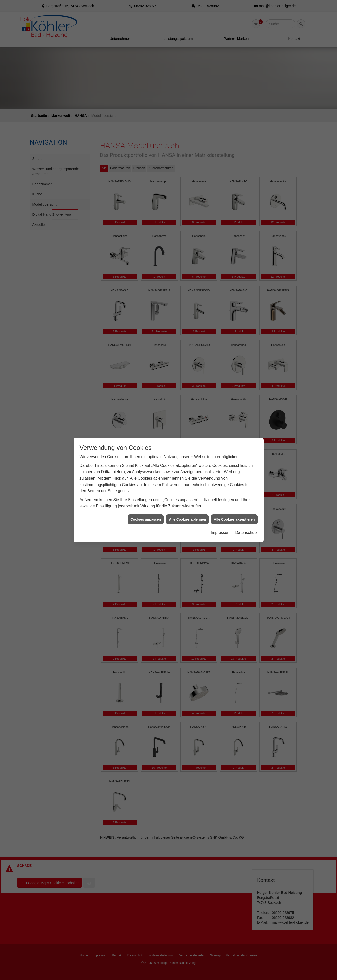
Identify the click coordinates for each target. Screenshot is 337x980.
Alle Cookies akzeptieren (234, 377)
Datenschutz (246, 391)
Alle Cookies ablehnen (187, 377)
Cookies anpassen (146, 377)
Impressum (220, 391)
